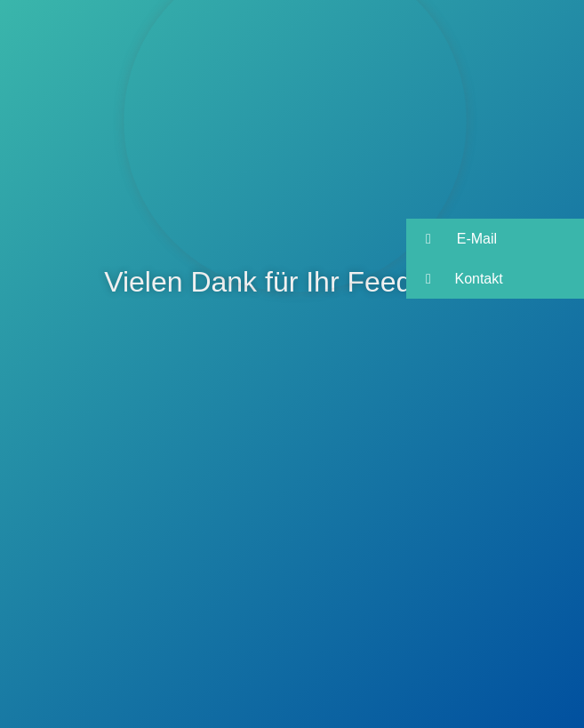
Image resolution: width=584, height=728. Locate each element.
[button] (495, 239)
